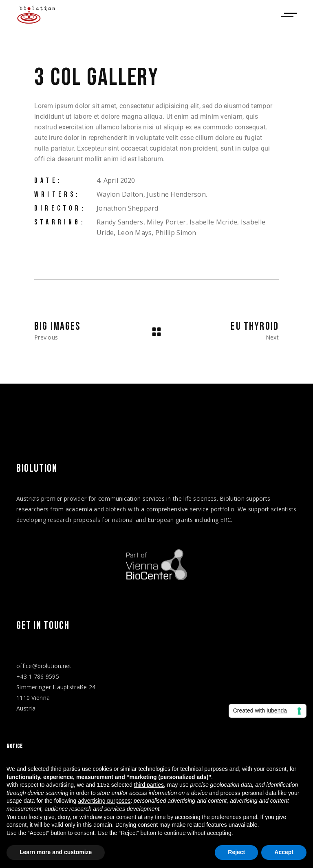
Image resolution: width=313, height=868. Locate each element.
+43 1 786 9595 (38, 676)
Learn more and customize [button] (56, 852)
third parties (149, 785)
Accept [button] (284, 852)
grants (184, 520)
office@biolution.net (44, 666)
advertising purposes (104, 801)
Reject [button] (236, 852)
